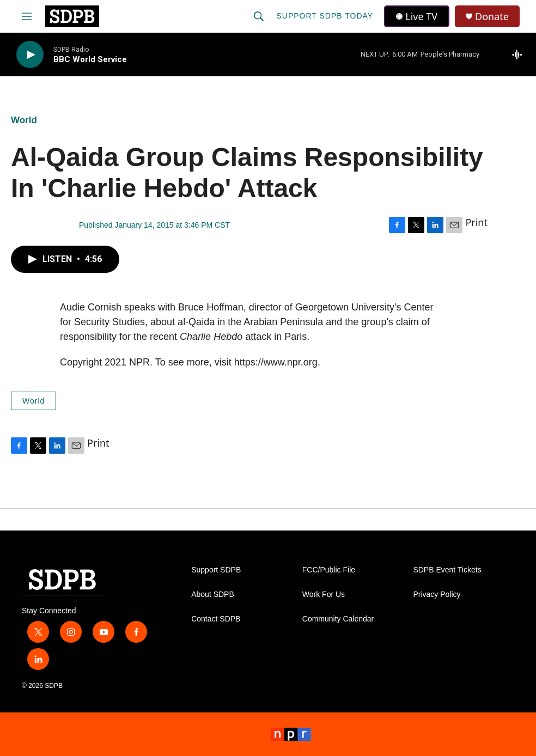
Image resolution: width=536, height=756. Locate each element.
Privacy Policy (437, 595)
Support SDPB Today (325, 16)
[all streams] (520, 54)
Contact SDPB (216, 619)
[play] (30, 55)
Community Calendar (338, 619)
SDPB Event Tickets (447, 570)
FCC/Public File (329, 570)
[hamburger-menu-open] (27, 16)
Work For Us (324, 595)
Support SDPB (216, 570)
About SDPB (213, 595)
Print (476, 222)
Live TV (417, 16)
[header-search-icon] (259, 16)
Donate (492, 17)
